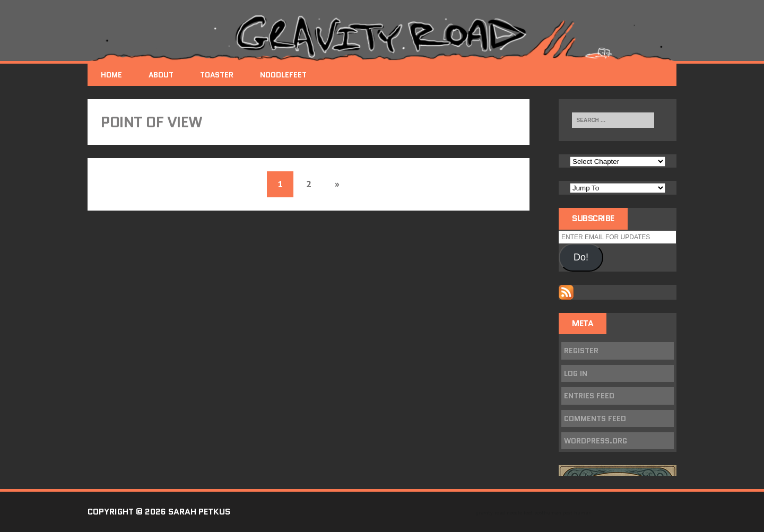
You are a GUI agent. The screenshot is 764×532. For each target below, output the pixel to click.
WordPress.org (596, 441)
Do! (581, 257)
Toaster (217, 75)
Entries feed (589, 396)
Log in (576, 373)
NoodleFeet (283, 75)
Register (581, 351)
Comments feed (595, 418)
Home (111, 75)
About (161, 75)
